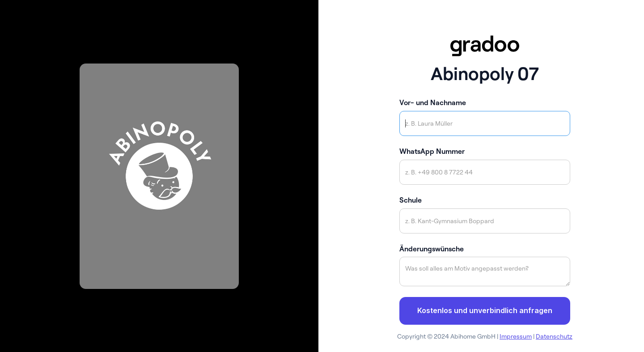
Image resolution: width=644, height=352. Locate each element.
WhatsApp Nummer (432, 151)
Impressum (516, 336)
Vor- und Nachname (433, 102)
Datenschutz (554, 336)
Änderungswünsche (432, 249)
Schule (411, 200)
